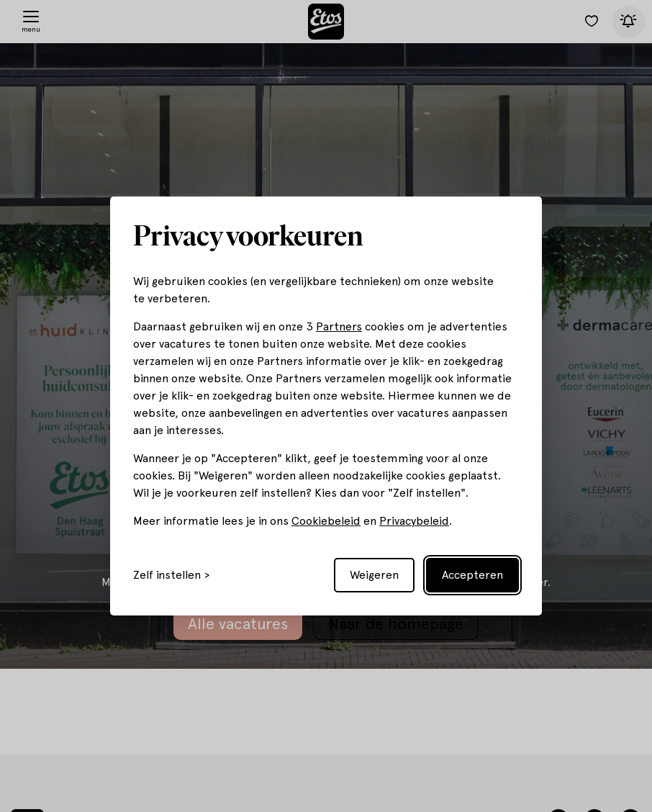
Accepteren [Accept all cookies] (472, 575)
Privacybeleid (414, 521)
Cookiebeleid (326, 521)
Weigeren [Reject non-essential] (374, 575)
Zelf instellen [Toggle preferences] (167, 575)
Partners (339, 326)
